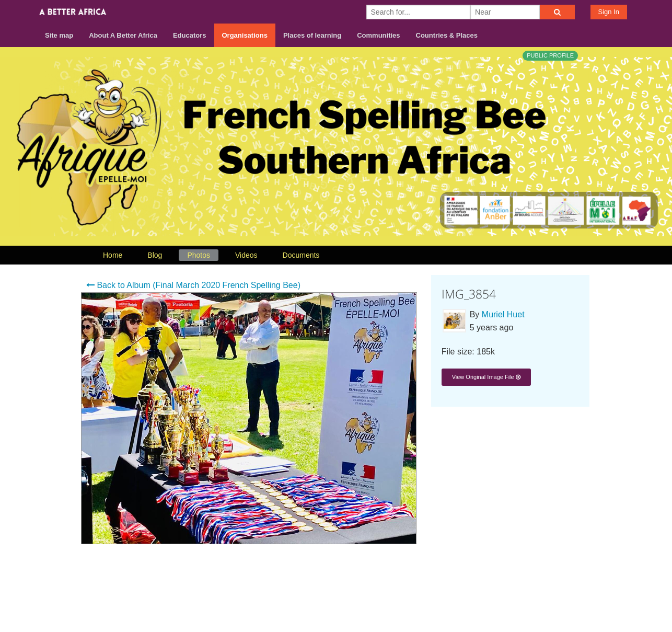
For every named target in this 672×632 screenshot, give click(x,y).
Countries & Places (447, 35)
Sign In (609, 12)
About (465, 591)
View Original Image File (486, 377)
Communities (378, 35)
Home (113, 255)
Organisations (245, 35)
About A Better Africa (123, 35)
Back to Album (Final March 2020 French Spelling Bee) (193, 285)
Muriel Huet (503, 314)
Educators (190, 35)
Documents (301, 255)
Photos (199, 255)
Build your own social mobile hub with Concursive (336, 615)
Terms (539, 591)
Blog (155, 255)
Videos (246, 255)
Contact (501, 591)
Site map (59, 35)
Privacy (576, 591)
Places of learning (312, 35)
